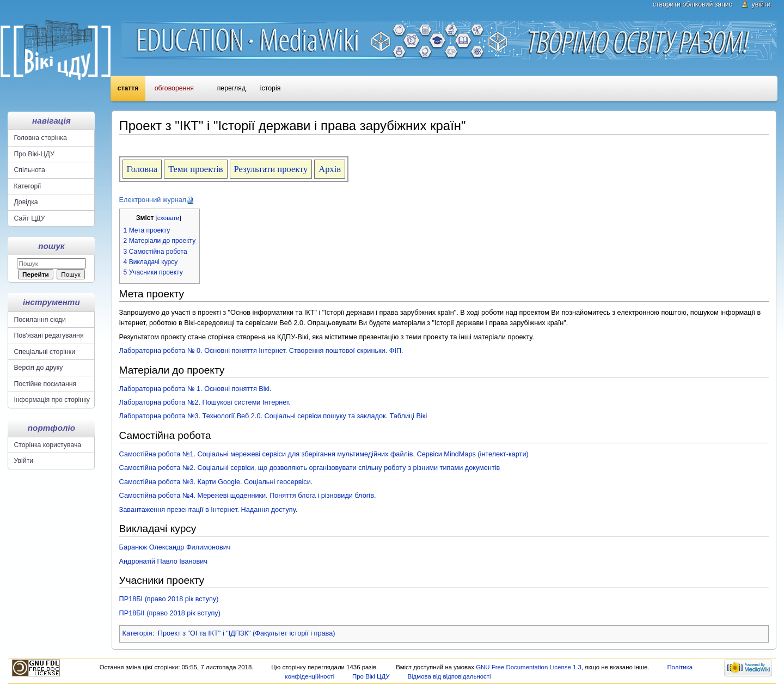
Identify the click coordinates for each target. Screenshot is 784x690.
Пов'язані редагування (48, 335)
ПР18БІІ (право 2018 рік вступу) (170, 613)
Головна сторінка (40, 138)
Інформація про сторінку (51, 400)
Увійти (761, 4)
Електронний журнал (153, 200)
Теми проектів (195, 169)
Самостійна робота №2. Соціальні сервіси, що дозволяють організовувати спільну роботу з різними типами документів (310, 468)
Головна (142, 169)
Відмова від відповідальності (449, 676)
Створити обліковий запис (693, 4)
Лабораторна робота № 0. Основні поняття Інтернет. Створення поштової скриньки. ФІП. (261, 351)
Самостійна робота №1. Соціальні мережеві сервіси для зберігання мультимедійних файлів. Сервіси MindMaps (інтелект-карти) (324, 454)
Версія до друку (38, 368)
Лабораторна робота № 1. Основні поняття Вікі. (195, 389)
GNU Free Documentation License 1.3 (529, 667)
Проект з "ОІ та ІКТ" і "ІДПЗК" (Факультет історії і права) (247, 633)
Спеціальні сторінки (44, 352)
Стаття (128, 88)
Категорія (137, 633)
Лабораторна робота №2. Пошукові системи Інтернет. (205, 402)
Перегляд (231, 88)
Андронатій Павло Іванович (163, 561)
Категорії (27, 186)
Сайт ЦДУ (29, 218)
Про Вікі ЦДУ (371, 676)
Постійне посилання (45, 384)
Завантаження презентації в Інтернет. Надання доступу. (209, 510)
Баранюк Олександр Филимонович (175, 547)
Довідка (26, 202)
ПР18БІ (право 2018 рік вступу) (169, 599)
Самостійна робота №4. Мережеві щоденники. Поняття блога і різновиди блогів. (248, 496)
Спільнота (29, 170)
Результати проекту (271, 169)
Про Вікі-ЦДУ (34, 154)
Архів (330, 169)
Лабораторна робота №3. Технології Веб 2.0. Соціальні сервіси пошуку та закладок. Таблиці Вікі (273, 416)
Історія (270, 88)
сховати (169, 218)
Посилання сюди (40, 320)
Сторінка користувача (47, 445)
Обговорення (174, 88)
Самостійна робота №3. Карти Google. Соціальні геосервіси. (216, 482)
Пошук (51, 246)
